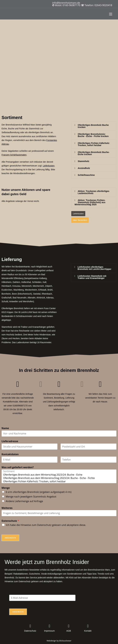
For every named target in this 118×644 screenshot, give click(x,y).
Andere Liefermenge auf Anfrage (24, 501)
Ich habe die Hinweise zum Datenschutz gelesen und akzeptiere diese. (46, 525)
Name (5, 428)
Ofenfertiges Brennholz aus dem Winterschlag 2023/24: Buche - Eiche (59, 475)
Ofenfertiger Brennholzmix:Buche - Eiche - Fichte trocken (93, 135)
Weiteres (7, 508)
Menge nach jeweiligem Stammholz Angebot (31, 497)
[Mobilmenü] (111, 14)
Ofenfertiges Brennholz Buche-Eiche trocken (94, 153)
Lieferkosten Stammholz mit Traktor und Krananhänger (92, 277)
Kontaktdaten (10, 454)
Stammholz (84, 161)
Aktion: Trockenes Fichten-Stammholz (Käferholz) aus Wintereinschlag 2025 (90, 202)
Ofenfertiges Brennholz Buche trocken (93, 126)
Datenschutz (10, 521)
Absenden (10, 538)
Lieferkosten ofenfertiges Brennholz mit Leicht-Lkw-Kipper (94, 268)
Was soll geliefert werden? (18, 467)
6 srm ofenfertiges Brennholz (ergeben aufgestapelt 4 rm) (39, 492)
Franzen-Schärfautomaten (14, 155)
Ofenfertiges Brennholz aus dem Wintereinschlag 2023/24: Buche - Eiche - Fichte (59, 478)
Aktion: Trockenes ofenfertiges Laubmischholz (93, 192)
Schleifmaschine (86, 175)
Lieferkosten (49, 166)
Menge (6, 488)
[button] (94, 126)
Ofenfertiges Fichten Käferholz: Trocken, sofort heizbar (59, 481)
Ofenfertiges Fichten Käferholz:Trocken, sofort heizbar (94, 144)
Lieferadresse (10, 441)
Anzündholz (84, 168)
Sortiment (59, 471)
